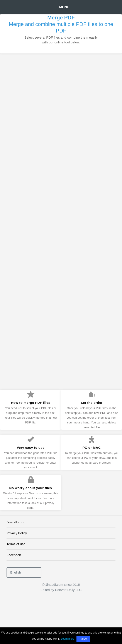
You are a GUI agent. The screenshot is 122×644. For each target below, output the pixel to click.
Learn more (68, 639)
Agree (83, 639)
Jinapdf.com (15, 522)
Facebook (14, 555)
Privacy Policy (17, 533)
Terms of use (16, 544)
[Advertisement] (60, 104)
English (16, 572)
